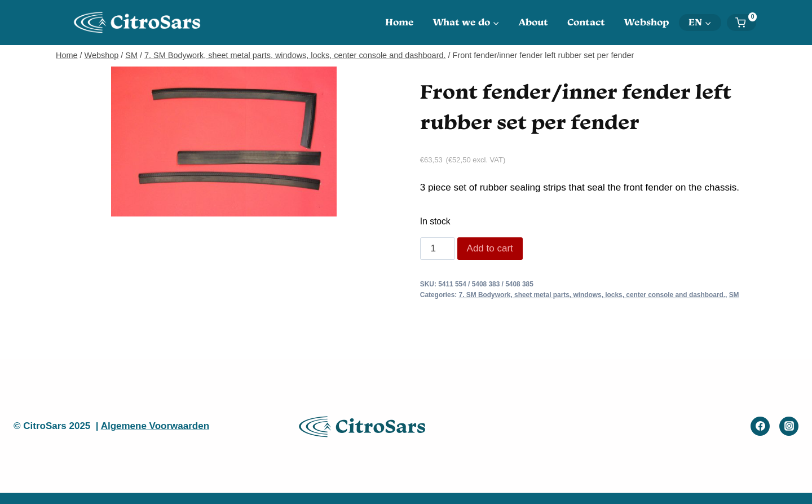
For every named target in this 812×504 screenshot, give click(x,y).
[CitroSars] (140, 22)
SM (734, 295)
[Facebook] (760, 426)
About (533, 22)
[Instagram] (789, 426)
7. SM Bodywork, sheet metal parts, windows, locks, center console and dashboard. (592, 295)
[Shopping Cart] (746, 23)
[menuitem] (700, 23)
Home (400, 22)
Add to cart (490, 248)
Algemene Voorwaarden (155, 426)
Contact (586, 22)
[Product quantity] (438, 249)
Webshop (647, 22)
